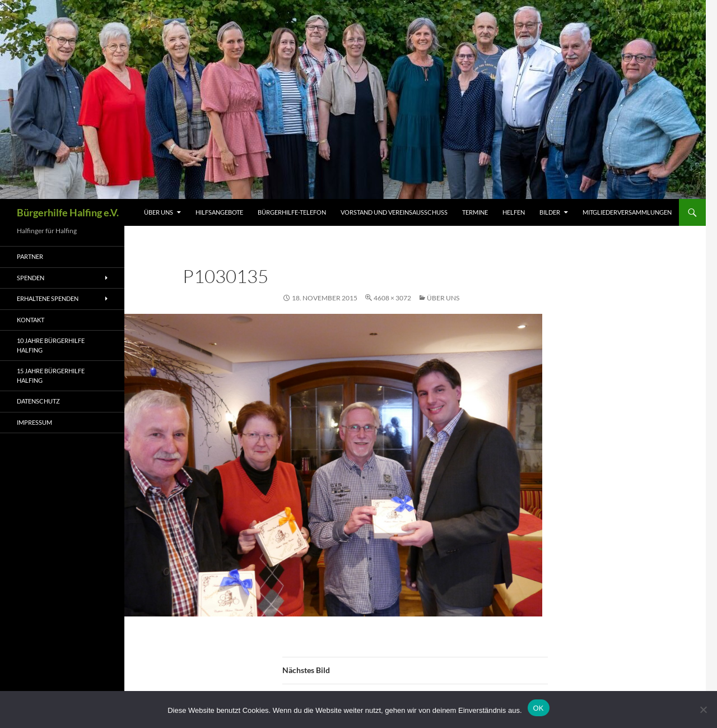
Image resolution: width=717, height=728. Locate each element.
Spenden (31, 278)
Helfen (514, 212)
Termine (475, 212)
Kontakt (31, 320)
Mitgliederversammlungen (627, 212)
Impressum (34, 422)
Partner (30, 256)
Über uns (159, 212)
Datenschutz (38, 401)
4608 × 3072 (392, 298)
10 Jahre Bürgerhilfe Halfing (51, 345)
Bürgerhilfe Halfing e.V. (68, 212)
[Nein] (703, 710)
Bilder (550, 212)
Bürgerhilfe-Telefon (292, 212)
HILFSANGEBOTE (219, 212)
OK (539, 708)
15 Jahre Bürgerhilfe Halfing (51, 375)
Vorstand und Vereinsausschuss (394, 212)
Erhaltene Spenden (48, 298)
